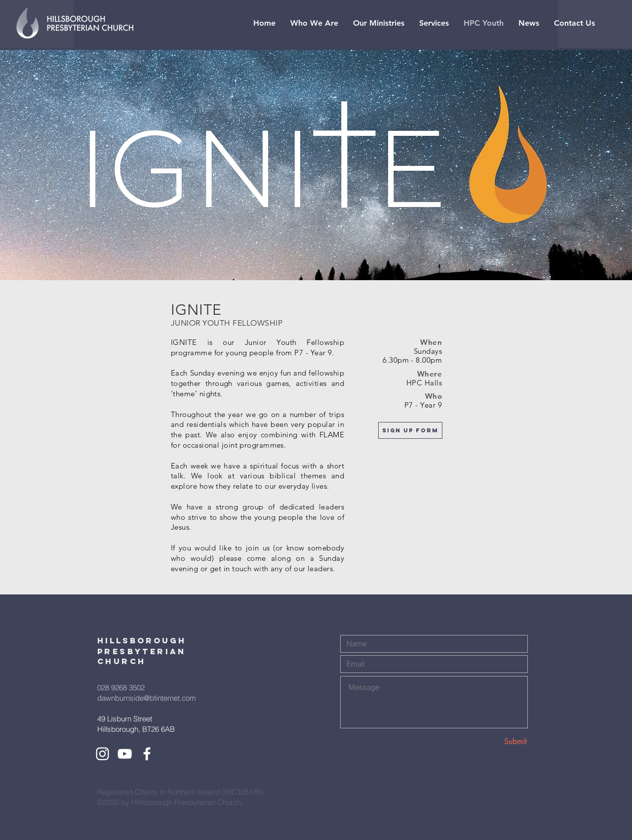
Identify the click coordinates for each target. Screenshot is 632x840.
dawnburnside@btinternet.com (147, 698)
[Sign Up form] (410, 430)
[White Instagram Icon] (102, 754)
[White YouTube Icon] (125, 754)
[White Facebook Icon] (147, 754)
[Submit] (492, 741)
